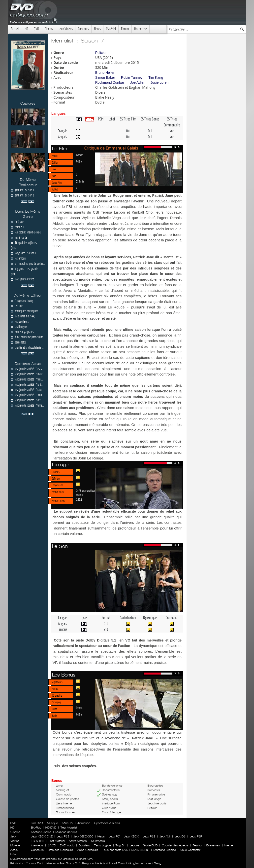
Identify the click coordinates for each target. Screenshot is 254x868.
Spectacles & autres (107, 823)
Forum (125, 29)
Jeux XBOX (131, 836)
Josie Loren (159, 82)
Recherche (141, 29)
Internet (229, 845)
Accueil (15, 29)
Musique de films (66, 832)
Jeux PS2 (149, 836)
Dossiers (84, 845)
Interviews (37, 845)
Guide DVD (150, 845)
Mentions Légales (165, 850)
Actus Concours (88, 850)
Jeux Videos (66, 29)
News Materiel (78, 841)
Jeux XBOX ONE (42, 836)
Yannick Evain (35, 863)
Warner (79, 155)
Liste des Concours (60, 850)
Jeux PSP (196, 836)
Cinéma (49, 29)
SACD (52, 845)
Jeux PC (114, 836)
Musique (52, 823)
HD (26, 29)
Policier (101, 53)
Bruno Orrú (73, 863)
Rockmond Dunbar (110, 82)
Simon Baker (105, 77)
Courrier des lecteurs (175, 845)
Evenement (213, 845)
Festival (197, 845)
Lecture (134, 845)
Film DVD (37, 823)
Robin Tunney (132, 77)
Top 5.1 (121, 845)
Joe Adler (137, 82)
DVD (36, 29)
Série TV (68, 823)
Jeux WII (165, 836)
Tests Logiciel (103, 845)
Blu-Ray (36, 828)
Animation (84, 823)
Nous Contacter (190, 850)
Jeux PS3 (63, 836)
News (97, 29)
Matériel (111, 29)
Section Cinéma (41, 832)
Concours (83, 29)
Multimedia (98, 841)
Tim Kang (156, 77)
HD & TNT (38, 841)
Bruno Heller (105, 73)
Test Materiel (69, 828)
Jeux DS (180, 836)
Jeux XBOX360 (83, 836)
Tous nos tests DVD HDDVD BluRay (126, 850)
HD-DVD (51, 828)
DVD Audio (67, 845)
